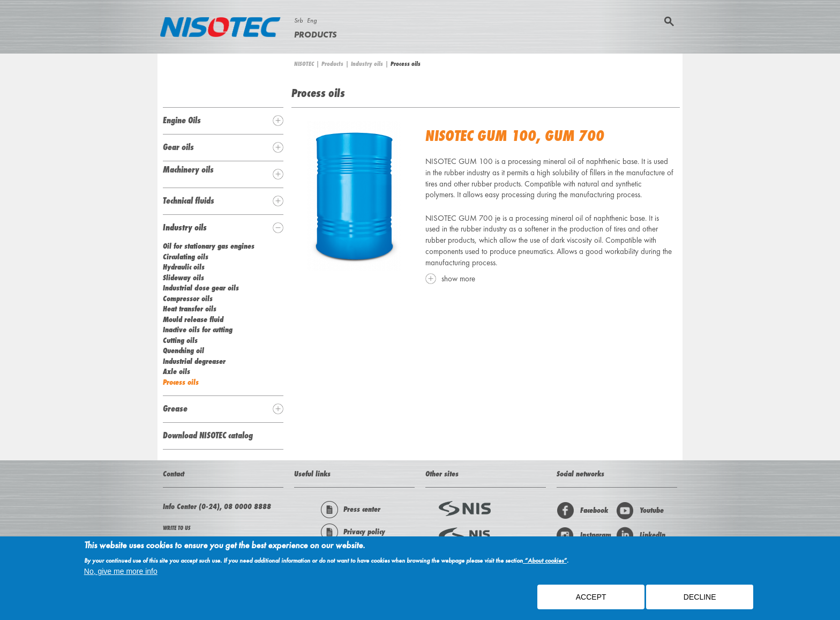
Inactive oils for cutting (198, 330)
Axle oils (177, 371)
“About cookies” (545, 564)
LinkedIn (641, 535)
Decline (700, 600)
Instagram (584, 535)
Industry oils (367, 64)
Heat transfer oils (190, 309)
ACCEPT (591, 600)
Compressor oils (188, 298)
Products (315, 35)
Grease (175, 408)
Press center (351, 510)
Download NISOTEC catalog (208, 435)
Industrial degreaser (194, 361)
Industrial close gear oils (201, 288)
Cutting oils (180, 340)
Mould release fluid (193, 319)
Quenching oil (183, 350)
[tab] (223, 121)
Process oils (181, 382)
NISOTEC (304, 64)
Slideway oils (183, 278)
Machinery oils (188, 169)
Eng (312, 20)
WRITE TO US (177, 528)
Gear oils (178, 147)
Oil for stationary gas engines (209, 246)
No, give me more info (121, 574)
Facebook (582, 511)
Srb (298, 20)
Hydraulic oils (184, 267)
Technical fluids (189, 200)
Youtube (640, 511)
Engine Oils (182, 120)
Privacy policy (353, 532)
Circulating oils (186, 257)
